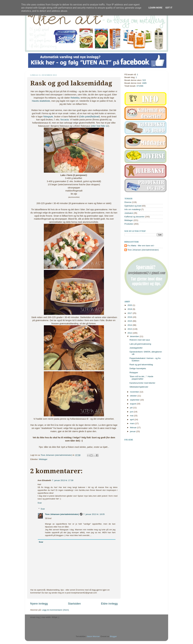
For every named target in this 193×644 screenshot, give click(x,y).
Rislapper (134, 373)
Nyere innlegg (39, 604)
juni (132, 412)
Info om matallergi (132, 209)
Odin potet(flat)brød (89, 117)
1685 (144, 83)
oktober (134, 396)
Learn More (155, 8)
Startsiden (74, 604)
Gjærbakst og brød (133, 206)
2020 (130, 305)
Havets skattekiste (41, 101)
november (135, 392)
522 (144, 80)
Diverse (128, 202)
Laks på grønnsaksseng (140, 344)
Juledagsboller (136, 348)
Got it (169, 8)
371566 (140, 86)
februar (134, 428)
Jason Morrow (93, 636)
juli (131, 408)
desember (135, 336)
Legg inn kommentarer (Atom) (55, 610)
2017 (130, 313)
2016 (130, 317)
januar (133, 431)
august (133, 404)
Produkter (129, 224)
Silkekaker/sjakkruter (139, 387)
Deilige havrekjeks (138, 368)
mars (133, 423)
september (135, 400)
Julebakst (129, 213)
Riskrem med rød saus (140, 340)
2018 (130, 309)
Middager (43, 459)
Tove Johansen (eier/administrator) (57, 455)
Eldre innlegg (109, 604)
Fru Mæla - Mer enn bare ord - (141, 246)
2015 (130, 321)
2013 (130, 329)
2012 (130, 333)
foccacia (65, 120)
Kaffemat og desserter (134, 217)
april (132, 420)
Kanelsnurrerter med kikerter (142, 383)
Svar (40, 503)
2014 (130, 325)
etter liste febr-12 (100, 126)
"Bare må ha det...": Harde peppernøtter (141, 378)
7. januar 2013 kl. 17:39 (63, 480)
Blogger (113, 636)
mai (132, 416)
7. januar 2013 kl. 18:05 (94, 514)
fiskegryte (48, 117)
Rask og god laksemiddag (141, 365)
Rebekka (75, 98)
